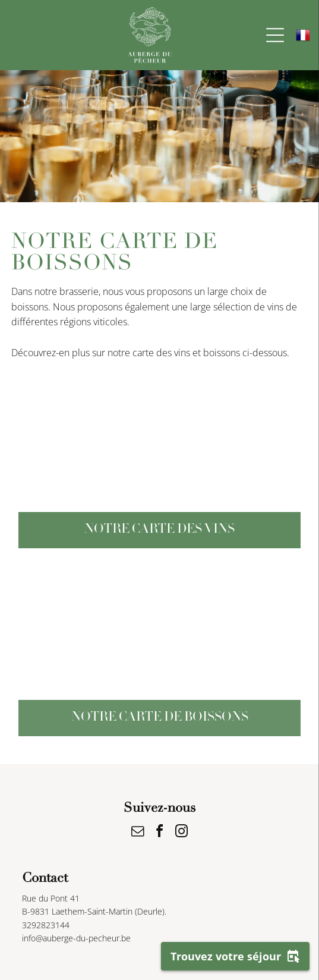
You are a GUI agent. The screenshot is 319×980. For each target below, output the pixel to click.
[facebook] (160, 833)
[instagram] (182, 833)
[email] (138, 833)
